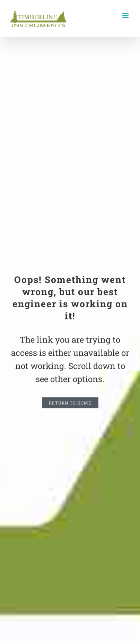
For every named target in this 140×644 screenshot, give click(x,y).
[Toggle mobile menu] (126, 16)
